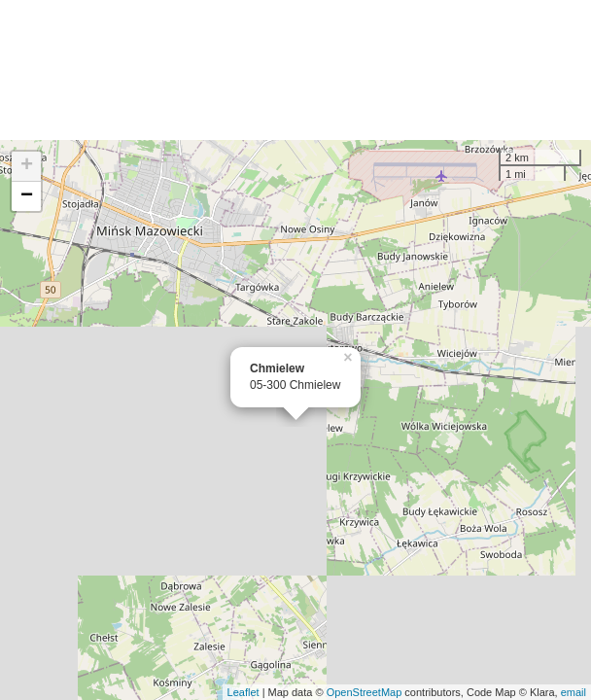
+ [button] (27, 166)
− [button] (27, 196)
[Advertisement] (295, 70)
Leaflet (243, 692)
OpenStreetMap (365, 692)
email (574, 692)
